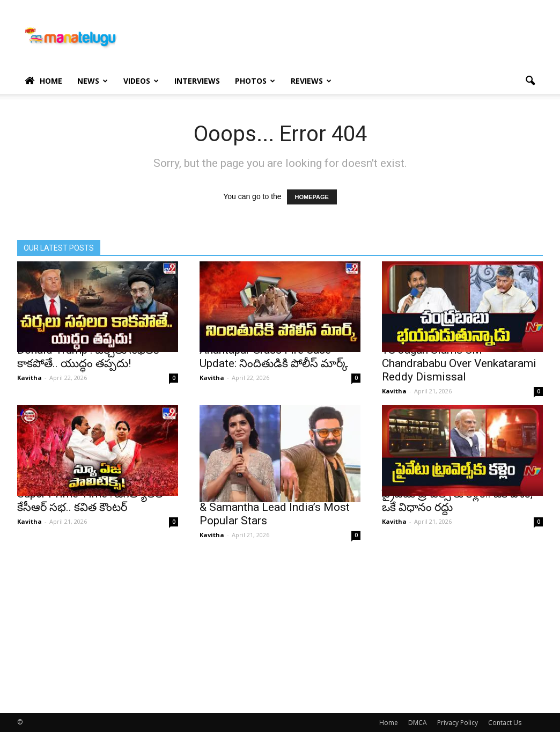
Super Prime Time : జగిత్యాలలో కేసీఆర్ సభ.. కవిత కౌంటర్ (92, 500)
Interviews (197, 81)
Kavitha (30, 378)
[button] (530, 81)
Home (43, 81)
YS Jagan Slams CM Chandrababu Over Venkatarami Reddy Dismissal (459, 363)
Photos (255, 81)
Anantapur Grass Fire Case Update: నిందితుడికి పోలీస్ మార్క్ (274, 357)
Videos (141, 81)
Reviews (311, 81)
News (93, 81)
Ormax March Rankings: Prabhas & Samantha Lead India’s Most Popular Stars (279, 507)
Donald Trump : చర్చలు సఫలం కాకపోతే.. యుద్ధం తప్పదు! (88, 357)
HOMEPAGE (312, 197)
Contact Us (505, 723)
